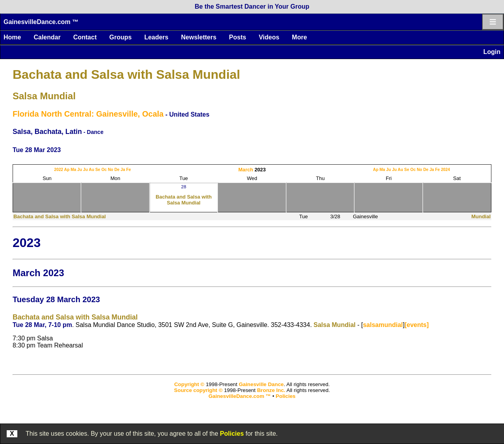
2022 (59, 170)
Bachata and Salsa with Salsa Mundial (126, 74)
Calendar (47, 37)
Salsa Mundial (44, 96)
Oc (104, 170)
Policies (232, 434)
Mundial (481, 216)
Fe (129, 170)
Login (492, 52)
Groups (120, 37)
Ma (73, 170)
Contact (85, 37)
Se (98, 170)
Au (92, 170)
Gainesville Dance (261, 384)
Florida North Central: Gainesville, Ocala (88, 114)
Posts (238, 37)
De (117, 170)
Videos (269, 37)
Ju (80, 170)
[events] (416, 325)
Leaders (156, 37)
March (246, 170)
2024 (446, 170)
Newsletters (199, 37)
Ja (123, 170)
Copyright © (189, 384)
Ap (67, 170)
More (299, 37)
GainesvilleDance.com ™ (41, 22)
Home (12, 37)
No (111, 170)
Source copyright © (198, 390)
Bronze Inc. (271, 390)
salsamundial (383, 325)
